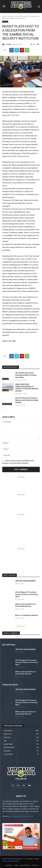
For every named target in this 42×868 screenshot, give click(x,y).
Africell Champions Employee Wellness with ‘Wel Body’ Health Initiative (27, 400)
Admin (9, 44)
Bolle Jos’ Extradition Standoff (27, 615)
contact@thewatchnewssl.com (22, 816)
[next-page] (7, 409)
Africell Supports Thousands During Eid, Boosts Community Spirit (26, 594)
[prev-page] (4, 409)
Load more (21, 626)
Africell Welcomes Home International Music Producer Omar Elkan (26, 375)
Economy (11, 16)
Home (4, 16)
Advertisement (7, 404)
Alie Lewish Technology (11, 861)
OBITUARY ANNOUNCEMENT (26, 581)
